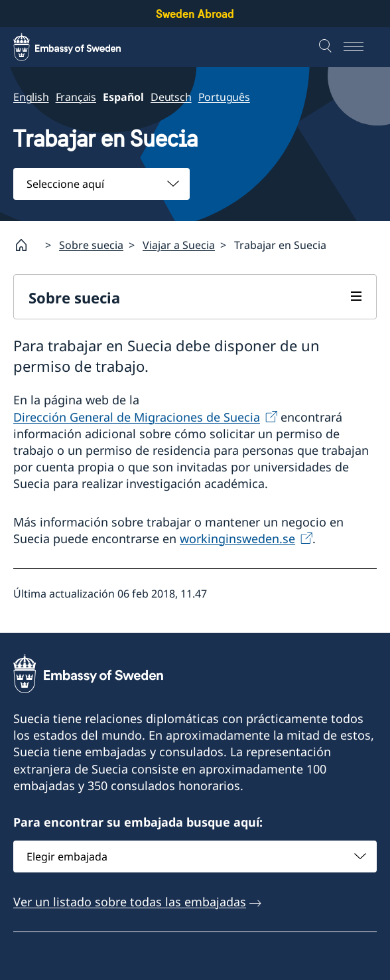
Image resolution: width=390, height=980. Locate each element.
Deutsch (171, 97)
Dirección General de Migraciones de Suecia (137, 417)
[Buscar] (327, 47)
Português (224, 97)
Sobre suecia (91, 245)
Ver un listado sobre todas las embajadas (130, 902)
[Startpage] (27, 245)
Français (76, 97)
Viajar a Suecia (179, 245)
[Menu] (360, 47)
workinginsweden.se (237, 538)
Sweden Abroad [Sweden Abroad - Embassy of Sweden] (195, 14)
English (31, 97)
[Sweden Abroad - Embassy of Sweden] (80, 47)
